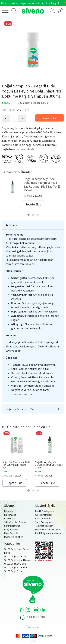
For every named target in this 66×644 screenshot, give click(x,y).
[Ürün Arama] (14, 11)
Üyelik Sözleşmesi (45, 511)
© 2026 (33, 627)
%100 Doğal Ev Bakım (15, 564)
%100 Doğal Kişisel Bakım (17, 560)
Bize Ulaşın (10, 518)
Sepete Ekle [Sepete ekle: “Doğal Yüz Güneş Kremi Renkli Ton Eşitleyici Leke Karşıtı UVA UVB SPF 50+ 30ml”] (15, 483)
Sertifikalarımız (12, 526)
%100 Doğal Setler (14, 571)
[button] (29, 215)
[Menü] (6, 11)
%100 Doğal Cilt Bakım (16, 556)
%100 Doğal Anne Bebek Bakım (17, 551)
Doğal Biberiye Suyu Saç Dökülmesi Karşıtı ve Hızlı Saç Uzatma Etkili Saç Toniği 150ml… (42, 184)
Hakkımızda (10, 515)
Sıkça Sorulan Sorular (15, 522)
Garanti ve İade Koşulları (48, 529)
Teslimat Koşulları (44, 526)
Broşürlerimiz (11, 529)
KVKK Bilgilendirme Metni (48, 533)
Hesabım (9, 511)
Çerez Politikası (43, 518)
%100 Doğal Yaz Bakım (16, 567)
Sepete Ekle (50, 118)
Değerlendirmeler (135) (20, 409)
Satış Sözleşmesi (44, 522)
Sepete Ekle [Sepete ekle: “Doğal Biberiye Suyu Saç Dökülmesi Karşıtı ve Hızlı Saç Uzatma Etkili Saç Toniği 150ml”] (47, 483)
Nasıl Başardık (11, 533)
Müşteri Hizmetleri (14, 537)
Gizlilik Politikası (44, 515)
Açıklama (11, 225)
